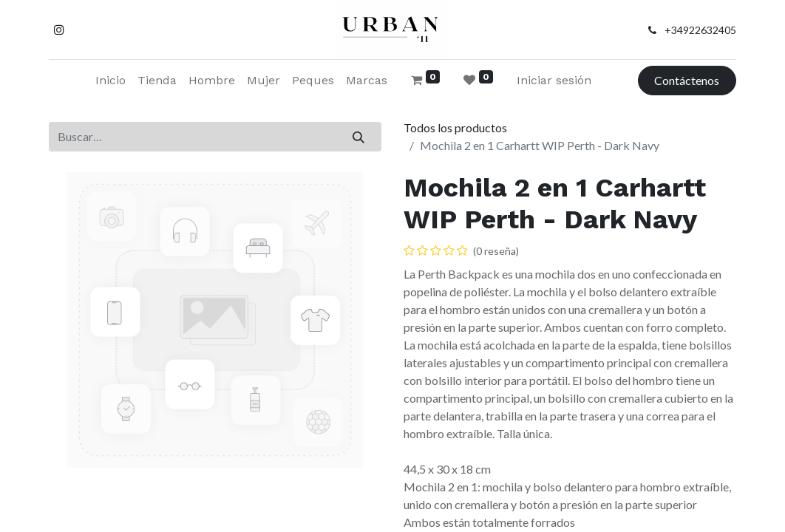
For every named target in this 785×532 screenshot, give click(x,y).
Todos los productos (455, 127)
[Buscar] (359, 137)
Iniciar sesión (554, 80)
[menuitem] (111, 81)
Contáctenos (687, 80)
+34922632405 (700, 30)
